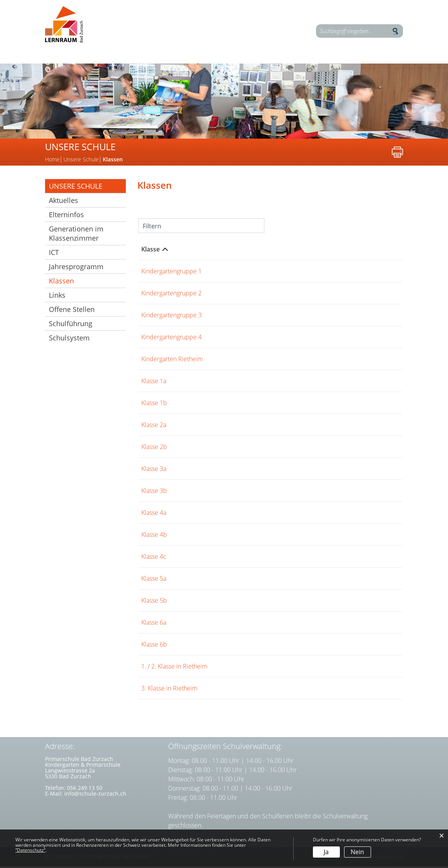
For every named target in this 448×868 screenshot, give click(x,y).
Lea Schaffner (241, 339)
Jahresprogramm (76, 268)
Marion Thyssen (283, 339)
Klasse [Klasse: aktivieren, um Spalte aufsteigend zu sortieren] (150, 251)
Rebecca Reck (284, 471)
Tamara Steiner (289, 317)
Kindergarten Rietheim (172, 361)
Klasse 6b (154, 646)
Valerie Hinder (280, 295)
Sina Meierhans (243, 405)
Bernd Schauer (242, 580)
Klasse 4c (154, 558)
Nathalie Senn (241, 646)
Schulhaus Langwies (353, 273)
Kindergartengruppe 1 (171, 273)
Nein (357, 852)
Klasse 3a (154, 471)
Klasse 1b (154, 405)
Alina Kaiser (238, 449)
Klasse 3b (154, 493)
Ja (326, 852)
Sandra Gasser (242, 471)
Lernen (70, 63)
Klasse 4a (154, 514)
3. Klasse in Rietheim (169, 690)
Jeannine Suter (286, 273)
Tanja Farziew (240, 295)
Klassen (82, 283)
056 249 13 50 (85, 790)
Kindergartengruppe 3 (171, 317)
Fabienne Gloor (288, 558)
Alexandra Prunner (248, 493)
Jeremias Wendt (244, 383)
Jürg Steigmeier (243, 273)
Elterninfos (346, 63)
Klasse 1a (154, 383)
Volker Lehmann (244, 624)
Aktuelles (64, 202)
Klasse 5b (154, 602)
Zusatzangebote (212, 63)
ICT (54, 254)
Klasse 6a (154, 624)
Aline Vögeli (277, 361)
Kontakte (283, 63)
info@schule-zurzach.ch (95, 795)
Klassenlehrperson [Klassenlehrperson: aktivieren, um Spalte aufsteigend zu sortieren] (249, 251)
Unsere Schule (133, 63)
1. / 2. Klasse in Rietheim (174, 668)
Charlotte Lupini (244, 317)
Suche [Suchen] (395, 31)
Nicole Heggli (240, 361)
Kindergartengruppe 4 (171, 339)
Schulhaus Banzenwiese (358, 361)
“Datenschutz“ (30, 850)
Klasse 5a (154, 580)
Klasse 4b (154, 536)
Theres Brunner (243, 668)
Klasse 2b (154, 449)
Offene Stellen (72, 311)
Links (57, 297)
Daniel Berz (238, 536)
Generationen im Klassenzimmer (76, 235)
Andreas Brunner (245, 690)
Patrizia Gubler (242, 602)
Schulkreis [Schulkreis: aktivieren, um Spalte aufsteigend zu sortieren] (341, 251)
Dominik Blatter (243, 558)
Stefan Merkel (241, 514)
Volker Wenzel (242, 427)
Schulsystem (69, 340)
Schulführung (71, 325)
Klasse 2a (154, 427)
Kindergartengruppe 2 (171, 295)
